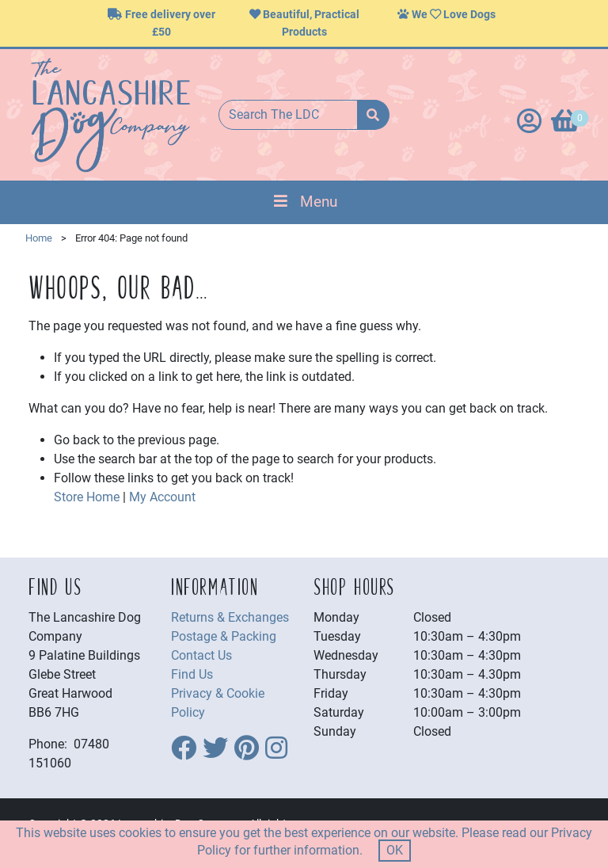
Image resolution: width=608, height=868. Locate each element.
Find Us (192, 674)
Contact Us (201, 655)
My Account (162, 497)
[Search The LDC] (288, 115)
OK (395, 850)
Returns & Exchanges (230, 617)
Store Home (87, 497)
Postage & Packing (224, 636)
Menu (304, 202)
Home (39, 238)
